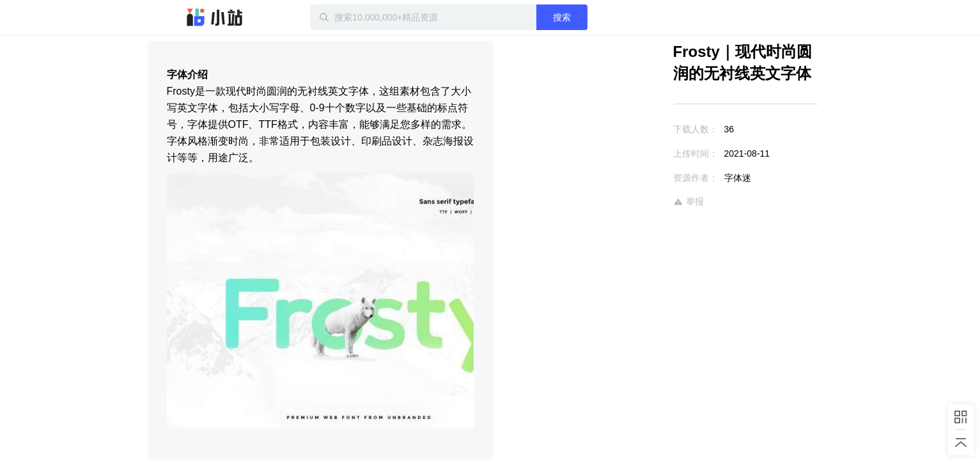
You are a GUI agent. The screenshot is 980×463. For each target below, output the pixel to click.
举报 (688, 202)
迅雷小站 (215, 17)
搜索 (562, 17)
